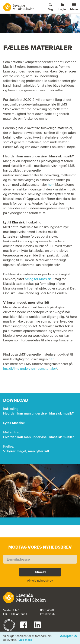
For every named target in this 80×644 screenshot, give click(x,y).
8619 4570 (47, 610)
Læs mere (25, 640)
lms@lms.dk (48, 614)
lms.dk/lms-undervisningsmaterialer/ (30, 369)
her (50, 185)
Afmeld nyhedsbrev (40, 581)
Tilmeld (40, 572)
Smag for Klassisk (38, 279)
